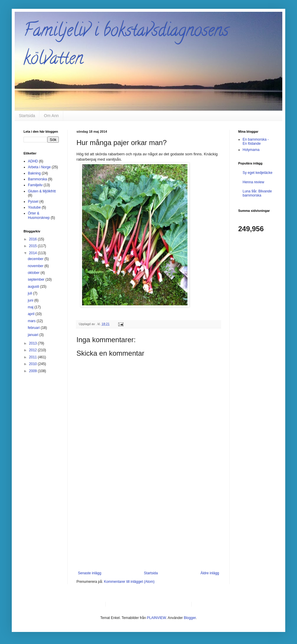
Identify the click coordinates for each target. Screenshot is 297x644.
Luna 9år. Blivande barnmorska (257, 193)
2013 (34, 343)
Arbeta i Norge (39, 167)
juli (30, 293)
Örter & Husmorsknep (39, 215)
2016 (34, 239)
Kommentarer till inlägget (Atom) (129, 582)
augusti (34, 287)
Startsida (27, 116)
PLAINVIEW (157, 618)
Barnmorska (37, 179)
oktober (34, 273)
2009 (34, 371)
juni (31, 300)
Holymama (251, 150)
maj (31, 307)
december (36, 259)
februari (34, 328)
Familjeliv (35, 185)
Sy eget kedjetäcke (257, 173)
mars (32, 321)
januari (33, 335)
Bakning (34, 173)
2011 (34, 357)
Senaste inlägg (90, 573)
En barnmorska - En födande (256, 142)
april (31, 314)
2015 (34, 246)
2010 (34, 364)
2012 (34, 350)
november (36, 266)
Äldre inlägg (210, 573)
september (36, 279)
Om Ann (51, 116)
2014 (34, 253)
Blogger (190, 618)
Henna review (253, 182)
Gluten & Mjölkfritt (42, 191)
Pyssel (33, 202)
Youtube (34, 207)
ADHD (33, 161)
